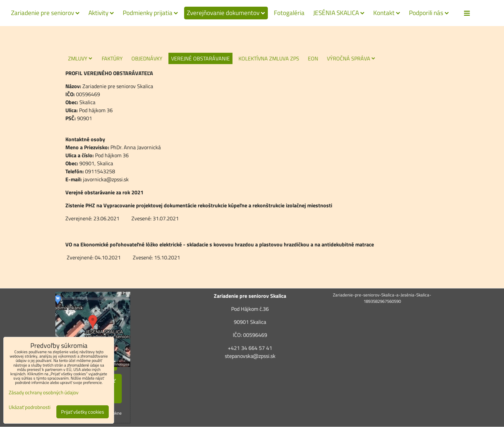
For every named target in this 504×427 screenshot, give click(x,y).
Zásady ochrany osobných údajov (44, 392)
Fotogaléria (289, 13)
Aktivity (101, 13)
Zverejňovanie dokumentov (226, 13)
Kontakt (387, 13)
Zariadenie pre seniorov (45, 13)
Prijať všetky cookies (83, 412)
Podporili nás (429, 13)
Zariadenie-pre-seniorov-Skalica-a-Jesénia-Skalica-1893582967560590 (382, 298)
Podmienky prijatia (150, 13)
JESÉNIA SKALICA (339, 13)
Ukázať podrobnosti (30, 407)
